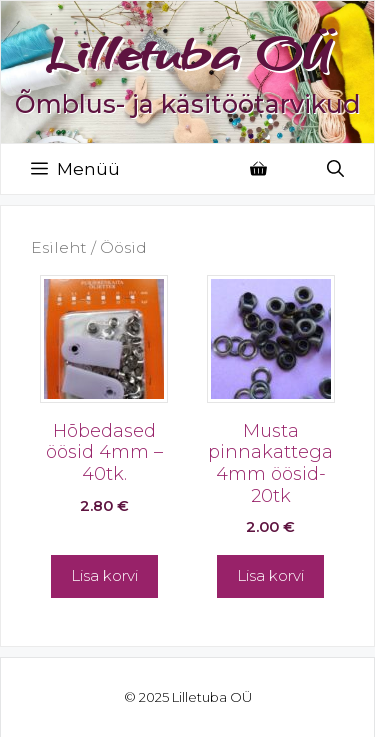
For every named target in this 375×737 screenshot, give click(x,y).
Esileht (59, 247)
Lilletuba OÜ (188, 53)
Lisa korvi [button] (104, 575)
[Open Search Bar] (335, 169)
